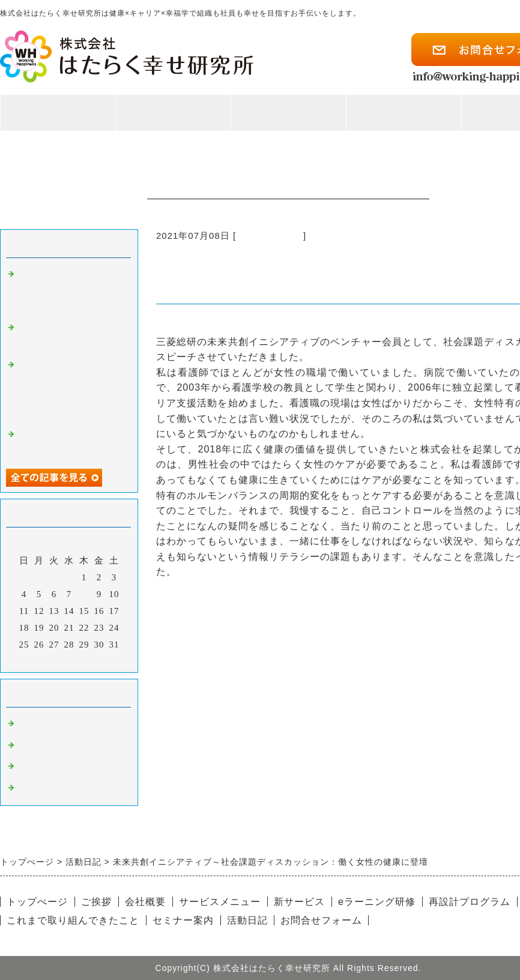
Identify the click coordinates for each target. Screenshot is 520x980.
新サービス (299, 902)
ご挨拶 (96, 902)
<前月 (44, 660)
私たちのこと (173, 119)
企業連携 (37, 766)
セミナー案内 (183, 920)
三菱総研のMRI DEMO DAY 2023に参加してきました (68, 290)
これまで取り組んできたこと (73, 920)
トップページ (58, 113)
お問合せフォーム (321, 920)
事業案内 (288, 119)
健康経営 (37, 788)
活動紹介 (404, 119)
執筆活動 (37, 745)
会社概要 (145, 902)
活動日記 (247, 920)
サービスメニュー (220, 902)
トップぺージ (37, 902)
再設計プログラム (470, 902)
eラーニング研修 (377, 902)
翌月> (94, 660)
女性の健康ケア (270, 236)
